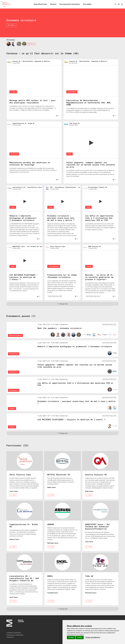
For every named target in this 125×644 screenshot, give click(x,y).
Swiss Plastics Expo (40, 4)
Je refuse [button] (80, 637)
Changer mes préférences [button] (93, 637)
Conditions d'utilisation (14, 633)
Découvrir (53, 4)
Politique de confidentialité (15, 635)
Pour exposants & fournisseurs (70, 4)
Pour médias (87, 4)
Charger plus (62, 304)
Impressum (10, 637)
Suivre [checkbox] (13, 495)
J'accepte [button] (71, 637)
